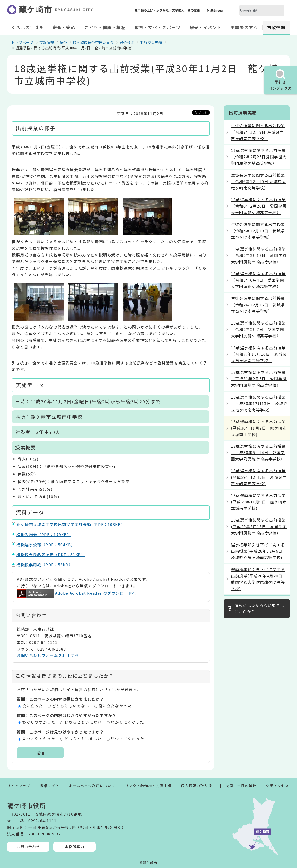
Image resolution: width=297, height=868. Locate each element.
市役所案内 (75, 847)
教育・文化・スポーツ (158, 27)
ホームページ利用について (92, 786)
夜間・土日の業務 (241, 786)
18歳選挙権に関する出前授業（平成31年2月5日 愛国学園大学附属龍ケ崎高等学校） (259, 379)
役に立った (33, 706)
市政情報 (276, 27)
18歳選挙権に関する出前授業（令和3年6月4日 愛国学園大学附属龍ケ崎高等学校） (258, 280)
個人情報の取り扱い (199, 786)
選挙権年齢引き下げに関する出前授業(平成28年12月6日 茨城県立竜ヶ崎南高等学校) (259, 551)
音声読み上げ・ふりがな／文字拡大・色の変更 (167, 10)
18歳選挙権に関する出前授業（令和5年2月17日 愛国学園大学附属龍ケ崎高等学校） (259, 255)
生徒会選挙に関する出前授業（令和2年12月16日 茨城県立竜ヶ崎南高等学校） (258, 305)
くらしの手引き (28, 27)
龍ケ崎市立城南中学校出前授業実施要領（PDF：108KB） (71, 524)
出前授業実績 (151, 42)
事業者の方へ (244, 27)
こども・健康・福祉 (105, 27)
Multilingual (215, 10)
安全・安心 (64, 27)
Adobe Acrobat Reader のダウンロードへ (76, 593)
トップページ (23, 42)
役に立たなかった (115, 706)
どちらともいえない (71, 706)
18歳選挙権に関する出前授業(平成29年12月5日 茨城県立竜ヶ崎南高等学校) (259, 477)
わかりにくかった (127, 722)
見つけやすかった (39, 739)
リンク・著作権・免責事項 (148, 786)
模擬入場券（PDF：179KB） (44, 534)
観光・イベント (206, 27)
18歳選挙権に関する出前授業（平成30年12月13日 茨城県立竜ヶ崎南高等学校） (259, 403)
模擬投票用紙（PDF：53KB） (45, 565)
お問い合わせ (28, 847)
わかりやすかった (39, 722)
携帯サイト (50, 786)
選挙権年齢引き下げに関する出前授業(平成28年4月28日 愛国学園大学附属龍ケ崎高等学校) (259, 579)
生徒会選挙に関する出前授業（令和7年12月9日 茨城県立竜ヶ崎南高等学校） (258, 132)
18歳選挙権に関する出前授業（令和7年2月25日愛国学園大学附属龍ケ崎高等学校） (259, 157)
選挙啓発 (127, 42)
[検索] (256, 10)
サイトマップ (19, 786)
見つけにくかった (127, 739)
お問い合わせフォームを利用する (48, 655)
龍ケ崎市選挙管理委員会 (93, 42)
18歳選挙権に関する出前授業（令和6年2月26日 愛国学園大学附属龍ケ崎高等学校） (259, 206)
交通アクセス (277, 786)
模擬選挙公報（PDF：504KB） (46, 545)
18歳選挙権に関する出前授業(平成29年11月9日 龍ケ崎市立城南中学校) (259, 502)
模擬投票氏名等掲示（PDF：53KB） (51, 555)
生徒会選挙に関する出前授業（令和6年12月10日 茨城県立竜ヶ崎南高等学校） (259, 181)
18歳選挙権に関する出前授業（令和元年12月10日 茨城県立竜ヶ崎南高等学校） (259, 354)
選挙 (64, 42)
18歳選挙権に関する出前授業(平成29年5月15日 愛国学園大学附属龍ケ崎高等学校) (259, 526)
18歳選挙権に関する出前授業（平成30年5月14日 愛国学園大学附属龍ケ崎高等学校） (258, 452)
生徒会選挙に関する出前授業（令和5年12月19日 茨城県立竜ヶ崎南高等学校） (258, 231)
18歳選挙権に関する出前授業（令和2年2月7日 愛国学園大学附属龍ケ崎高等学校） (258, 329)
